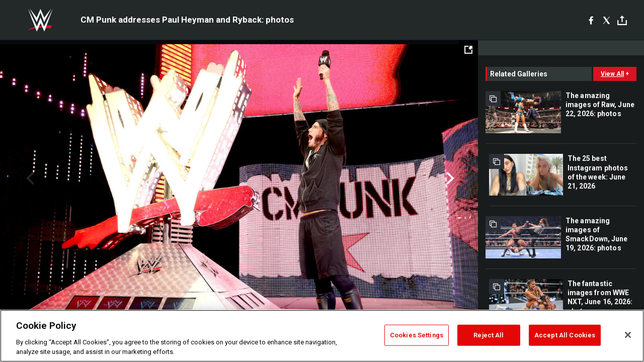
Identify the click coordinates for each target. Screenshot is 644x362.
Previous (29, 178)
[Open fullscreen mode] (468, 50)
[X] (607, 20)
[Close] (628, 335)
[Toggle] (622, 20)
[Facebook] (591, 20)
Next (449, 178)
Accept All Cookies (565, 335)
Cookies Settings (417, 335)
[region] (322, 336)
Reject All (489, 335)
